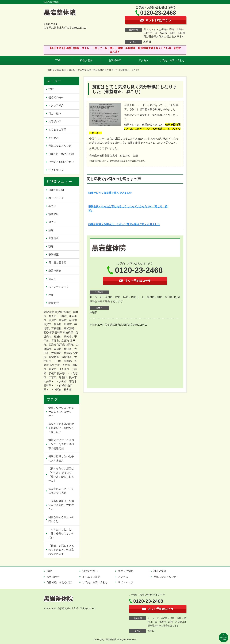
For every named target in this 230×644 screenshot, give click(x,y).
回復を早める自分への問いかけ (61, 519)
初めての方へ (56, 97)
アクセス (144, 60)
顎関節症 (54, 214)
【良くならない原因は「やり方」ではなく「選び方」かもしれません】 (61, 475)
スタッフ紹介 (56, 105)
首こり (52, 279)
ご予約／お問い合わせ (172, 60)
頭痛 (51, 246)
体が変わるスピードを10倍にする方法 (61, 491)
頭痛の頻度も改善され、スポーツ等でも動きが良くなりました (124, 224)
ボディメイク (56, 198)
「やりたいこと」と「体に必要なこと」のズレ (61, 533)
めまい (52, 206)
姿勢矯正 (54, 255)
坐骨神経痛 (55, 271)
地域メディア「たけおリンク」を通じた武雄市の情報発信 (61, 444)
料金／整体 (86, 60)
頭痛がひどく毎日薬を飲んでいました (110, 193)
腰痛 (51, 230)
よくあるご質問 (57, 130)
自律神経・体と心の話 (61, 154)
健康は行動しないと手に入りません (61, 458)
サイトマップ (56, 170)
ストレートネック (59, 287)
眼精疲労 (54, 303)
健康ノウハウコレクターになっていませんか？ (61, 412)
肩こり (52, 222)
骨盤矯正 (54, 238)
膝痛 (51, 295)
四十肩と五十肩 (57, 262)
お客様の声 (115, 60)
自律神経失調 (56, 190)
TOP (58, 60)
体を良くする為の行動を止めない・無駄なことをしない (61, 428)
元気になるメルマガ (60, 146)
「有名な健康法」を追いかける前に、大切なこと (61, 505)
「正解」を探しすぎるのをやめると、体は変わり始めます (61, 550)
